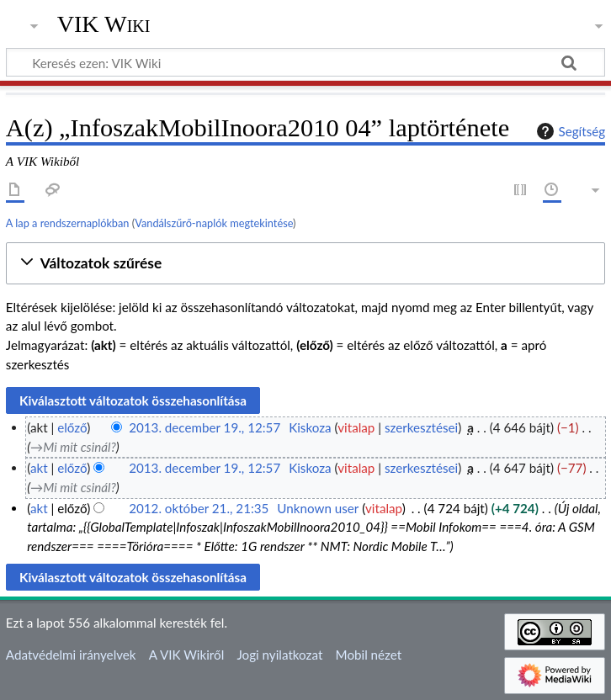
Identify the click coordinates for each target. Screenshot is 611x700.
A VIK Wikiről (186, 655)
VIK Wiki (104, 24)
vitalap (356, 427)
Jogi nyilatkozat (279, 655)
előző (72, 427)
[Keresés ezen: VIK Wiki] (305, 62)
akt (39, 468)
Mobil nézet (369, 655)
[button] (305, 264)
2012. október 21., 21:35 (199, 508)
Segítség (569, 131)
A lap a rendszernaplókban (68, 223)
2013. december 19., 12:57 (205, 427)
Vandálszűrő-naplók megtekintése (214, 223)
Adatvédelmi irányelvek (71, 655)
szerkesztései (421, 427)
